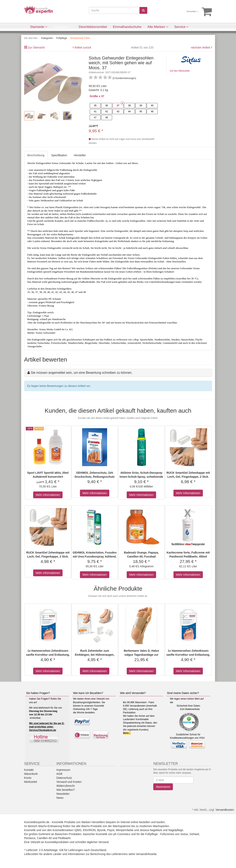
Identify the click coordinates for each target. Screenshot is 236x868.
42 (107, 112)
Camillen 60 (44, 838)
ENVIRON (89, 830)
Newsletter (63, 794)
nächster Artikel (201, 47)
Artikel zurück (83, 47)
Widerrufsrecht (65, 786)
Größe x (95, 96)
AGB (59, 774)
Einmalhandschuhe (127, 27)
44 (129, 112)
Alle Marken (158, 27)
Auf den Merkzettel (180, 71)
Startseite (39, 27)
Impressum (63, 770)
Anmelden (193, 11)
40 (152, 106)
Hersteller (80, 155)
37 (118, 106)
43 (118, 112)
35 (95, 106)
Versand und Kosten (69, 782)
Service (181, 27)
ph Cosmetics (122, 834)
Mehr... (127, 733)
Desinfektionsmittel (93, 27)
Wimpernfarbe (125, 830)
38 (129, 106)
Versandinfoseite (146, 854)
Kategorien (63, 27)
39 (141, 106)
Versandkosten (225, 810)
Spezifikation (59, 155)
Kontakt (29, 770)
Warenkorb (31, 774)
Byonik (101, 830)
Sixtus (184, 834)
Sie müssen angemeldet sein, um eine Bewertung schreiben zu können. (82, 373)
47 (95, 118)
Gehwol (194, 834)
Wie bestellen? (66, 790)
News (60, 798)
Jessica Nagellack (151, 830)
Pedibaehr (64, 838)
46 (152, 112)
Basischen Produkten (68, 834)
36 (107, 106)
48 (107, 118)
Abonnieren (163, 787)
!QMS (78, 830)
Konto (28, 778)
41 (95, 112)
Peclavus (30, 838)
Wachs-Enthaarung (50, 826)
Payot (111, 830)
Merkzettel (31, 782)
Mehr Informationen (48, 495)
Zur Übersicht (36, 47)
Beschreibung (36, 155)
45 (141, 112)
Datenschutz (193, 709)
